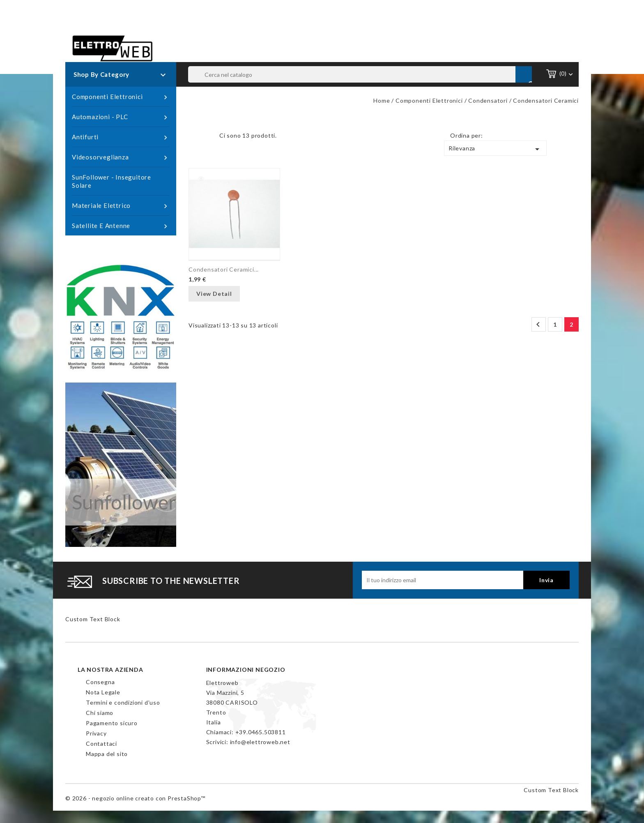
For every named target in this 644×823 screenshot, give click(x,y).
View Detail (214, 294)
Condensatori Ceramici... (224, 269)
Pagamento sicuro (112, 723)
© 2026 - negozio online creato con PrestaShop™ (135, 798)
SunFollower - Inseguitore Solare (112, 181)
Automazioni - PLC (121, 117)
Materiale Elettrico (121, 206)
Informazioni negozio (246, 670)
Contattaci (101, 743)
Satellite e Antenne (121, 226)
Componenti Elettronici (121, 97)
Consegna (100, 682)
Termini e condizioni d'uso (123, 702)
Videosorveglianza (121, 157)
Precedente (538, 325)
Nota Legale (103, 692)
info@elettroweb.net (260, 742)
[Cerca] (360, 74)
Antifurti (121, 137)
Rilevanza (495, 149)
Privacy (96, 733)
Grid (195, 138)
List (207, 138)
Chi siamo (100, 713)
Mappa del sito (107, 754)
